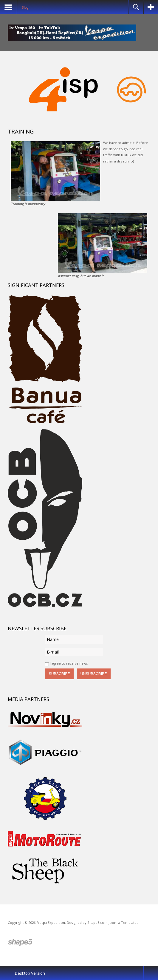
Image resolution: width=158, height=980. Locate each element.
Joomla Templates (123, 923)
